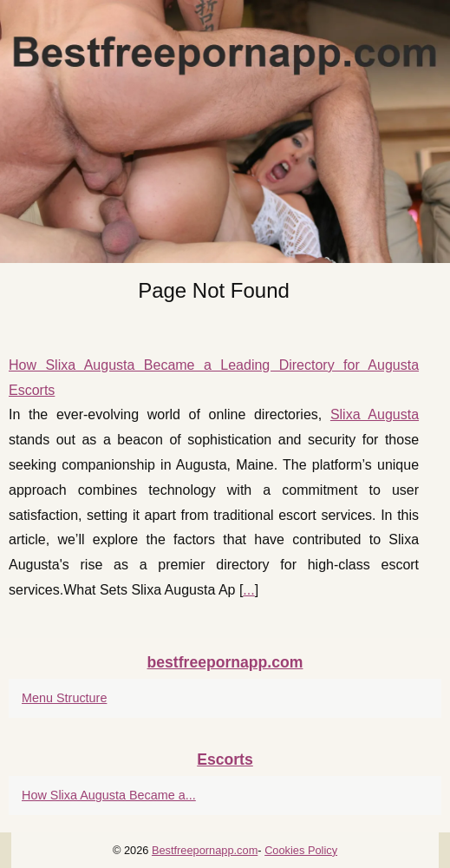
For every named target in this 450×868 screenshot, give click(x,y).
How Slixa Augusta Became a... (109, 795)
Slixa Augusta (375, 414)
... (248, 590)
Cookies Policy (301, 850)
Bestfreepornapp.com (205, 850)
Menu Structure (64, 698)
